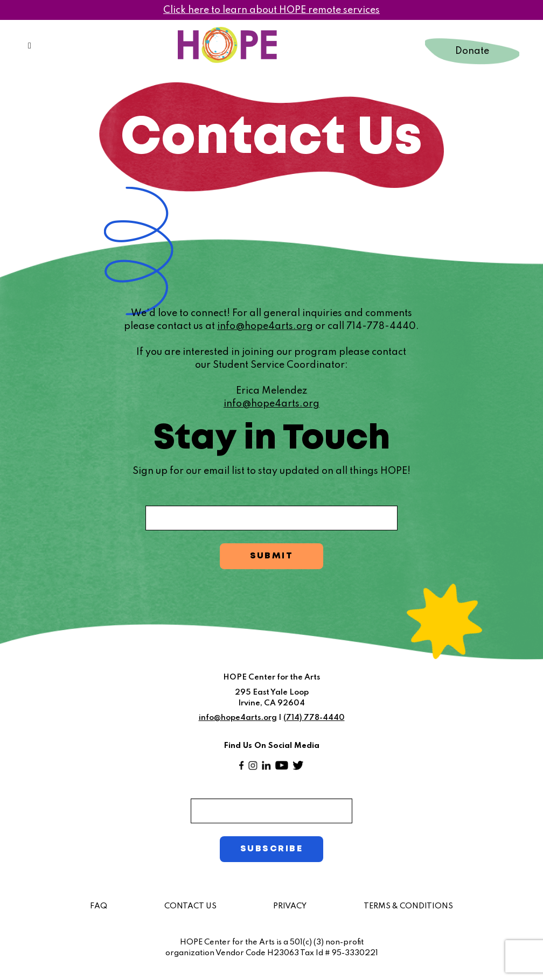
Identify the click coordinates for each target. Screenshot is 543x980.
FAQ (99, 906)
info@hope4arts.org (265, 326)
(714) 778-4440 (314, 718)
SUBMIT (272, 556)
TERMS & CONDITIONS (408, 906)
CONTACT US (190, 906)
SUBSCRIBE (271, 849)
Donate (472, 51)
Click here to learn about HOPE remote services (271, 10)
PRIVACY (290, 906)
